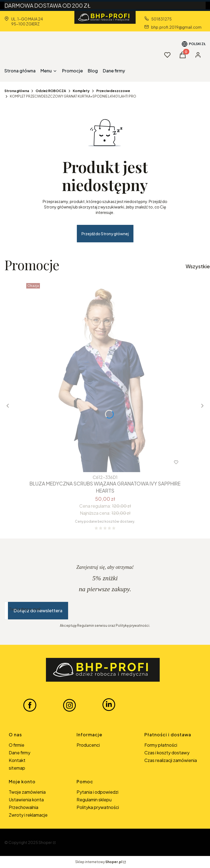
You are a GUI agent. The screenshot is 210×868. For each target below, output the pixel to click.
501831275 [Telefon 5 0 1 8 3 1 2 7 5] (161, 19)
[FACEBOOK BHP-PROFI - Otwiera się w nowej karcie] (30, 705)
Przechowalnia (24, 807)
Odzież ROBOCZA (51, 91)
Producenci (88, 745)
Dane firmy (20, 753)
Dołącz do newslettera (38, 610)
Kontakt (17, 760)
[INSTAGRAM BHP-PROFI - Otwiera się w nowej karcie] (69, 705)
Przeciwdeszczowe (113, 91)
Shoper (45, 842)
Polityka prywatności (98, 807)
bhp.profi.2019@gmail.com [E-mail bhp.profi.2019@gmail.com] (176, 27)
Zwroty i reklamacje (28, 815)
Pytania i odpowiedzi (97, 792)
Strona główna (17, 91)
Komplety (81, 91)
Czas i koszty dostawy (167, 753)
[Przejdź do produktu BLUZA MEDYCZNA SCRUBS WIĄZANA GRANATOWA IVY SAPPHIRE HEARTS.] (105, 376)
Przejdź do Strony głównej (105, 234)
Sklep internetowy (99, 862)
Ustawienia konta (26, 800)
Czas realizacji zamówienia (171, 760)
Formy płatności (161, 745)
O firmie (17, 745)
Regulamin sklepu (94, 800)
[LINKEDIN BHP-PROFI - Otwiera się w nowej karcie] (109, 705)
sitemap (17, 768)
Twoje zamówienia (27, 792)
